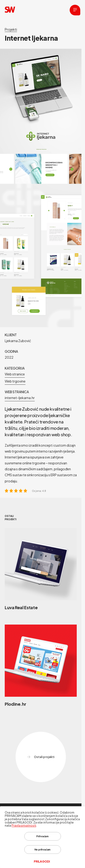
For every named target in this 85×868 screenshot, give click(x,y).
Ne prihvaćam (43, 850)
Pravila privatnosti (24, 826)
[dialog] (42, 837)
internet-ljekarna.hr (20, 398)
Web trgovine (15, 381)
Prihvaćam (42, 836)
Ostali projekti (41, 757)
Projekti (11, 29)
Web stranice (15, 374)
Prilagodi (42, 862)
